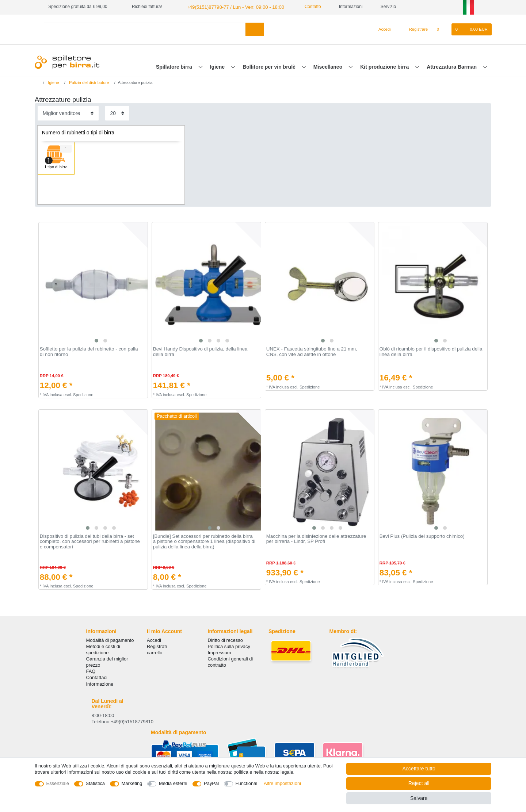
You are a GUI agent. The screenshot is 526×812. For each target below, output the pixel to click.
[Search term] (145, 29)
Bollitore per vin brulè (270, 66)
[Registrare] (414, 29)
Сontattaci (97, 677)
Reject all (419, 783)
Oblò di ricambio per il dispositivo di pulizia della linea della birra (431, 351)
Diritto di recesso (225, 639)
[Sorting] (68, 113)
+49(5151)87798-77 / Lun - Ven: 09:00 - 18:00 (230, 7)
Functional (247, 783)
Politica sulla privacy (229, 646)
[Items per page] (117, 113)
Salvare (419, 798)
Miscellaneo (329, 66)
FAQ (91, 671)
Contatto (304, 7)
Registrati (157, 646)
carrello (155, 652)
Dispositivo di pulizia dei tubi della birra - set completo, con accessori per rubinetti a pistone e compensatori (90, 541)
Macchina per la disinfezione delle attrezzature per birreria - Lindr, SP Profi (316, 538)
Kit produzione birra (385, 66)
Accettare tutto (419, 769)
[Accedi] (382, 29)
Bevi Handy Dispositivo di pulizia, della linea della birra (200, 351)
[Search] (255, 29)
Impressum (220, 652)
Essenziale (58, 783)
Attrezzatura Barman (452, 66)
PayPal (211, 783)
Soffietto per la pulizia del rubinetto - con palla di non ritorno (89, 351)
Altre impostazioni (282, 783)
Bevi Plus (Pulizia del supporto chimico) (422, 536)
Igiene (218, 66)
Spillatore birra (175, 66)
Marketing (132, 783)
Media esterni (173, 783)
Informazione (100, 683)
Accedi (154, 639)
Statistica (96, 783)
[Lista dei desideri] (441, 29)
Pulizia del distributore (89, 82)
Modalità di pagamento (110, 639)
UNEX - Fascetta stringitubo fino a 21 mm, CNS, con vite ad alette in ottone (312, 351)
